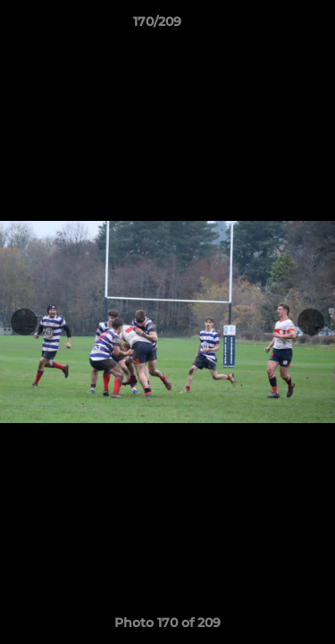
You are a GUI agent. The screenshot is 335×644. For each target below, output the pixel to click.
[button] (271, 26)
